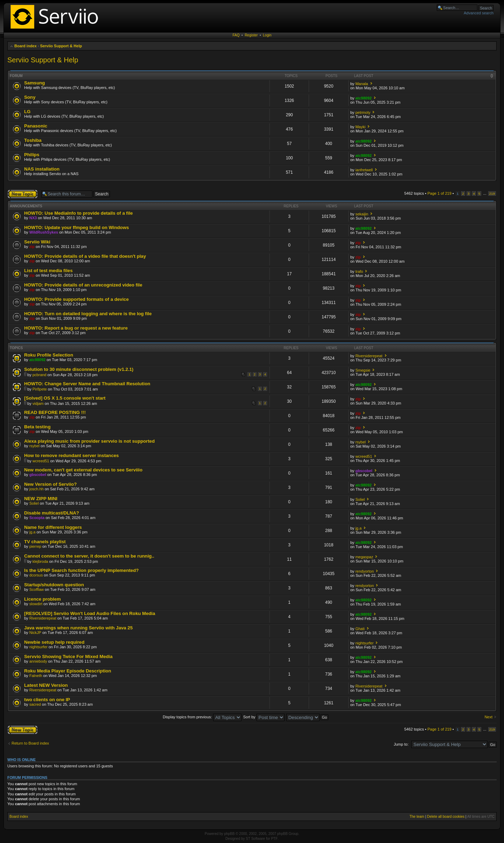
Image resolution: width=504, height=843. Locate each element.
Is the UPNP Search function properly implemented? (81, 570)
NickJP (35, 633)
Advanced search (479, 13)
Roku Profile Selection (49, 355)
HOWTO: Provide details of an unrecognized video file (83, 285)
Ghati (360, 629)
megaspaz (364, 557)
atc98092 (363, 98)
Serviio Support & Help (61, 46)
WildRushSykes (44, 232)
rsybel (34, 446)
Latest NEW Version (46, 685)
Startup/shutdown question (54, 585)
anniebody (38, 661)
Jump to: (401, 744)
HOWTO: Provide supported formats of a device (76, 299)
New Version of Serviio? (50, 484)
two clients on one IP (47, 700)
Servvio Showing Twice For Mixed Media (68, 657)
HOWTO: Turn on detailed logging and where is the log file (88, 314)
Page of (439, 193)
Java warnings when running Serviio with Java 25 (78, 628)
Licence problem (43, 599)
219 (492, 194)
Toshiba (33, 140)
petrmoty (363, 112)
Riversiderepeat (369, 356)
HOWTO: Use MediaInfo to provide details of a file (78, 213)
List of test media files (48, 271)
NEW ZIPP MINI (41, 499)
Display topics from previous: (202, 717)
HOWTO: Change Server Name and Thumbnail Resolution (87, 384)
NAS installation (42, 169)
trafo (359, 271)
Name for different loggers (53, 527)
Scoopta (37, 518)
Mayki (360, 127)
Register (251, 35)
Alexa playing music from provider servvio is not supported (89, 441)
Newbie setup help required (54, 642)
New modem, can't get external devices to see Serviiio (83, 470)
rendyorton (365, 571)
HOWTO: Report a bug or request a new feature (76, 328)
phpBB (229, 834)
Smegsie (363, 370)
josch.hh (37, 489)
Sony (30, 97)
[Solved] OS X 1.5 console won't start (65, 398)
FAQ (236, 35)
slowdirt (36, 604)
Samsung (34, 83)
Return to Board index (30, 743)
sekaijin (362, 214)
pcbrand (40, 375)
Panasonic (36, 126)
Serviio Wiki (37, 242)
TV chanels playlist (45, 542)
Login (267, 35)
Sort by (264, 717)
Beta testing (37, 427)
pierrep (35, 546)
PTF (274, 839)
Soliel (34, 503)
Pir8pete (40, 389)
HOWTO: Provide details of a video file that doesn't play (85, 256)
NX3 (33, 218)
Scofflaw (37, 589)
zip (32, 247)
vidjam (38, 403)
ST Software (255, 839)
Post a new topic (23, 194)
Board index (26, 46)
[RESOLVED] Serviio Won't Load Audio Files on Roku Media (90, 613)
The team (417, 817)
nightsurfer (38, 647)
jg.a (33, 532)
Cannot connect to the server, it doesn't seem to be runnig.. (89, 556)
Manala (362, 84)
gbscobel (38, 475)
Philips (32, 155)
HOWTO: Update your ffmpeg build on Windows (76, 227)
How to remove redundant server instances (71, 455)
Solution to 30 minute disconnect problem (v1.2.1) (79, 369)
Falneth (36, 676)
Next (488, 717)
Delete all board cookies (446, 817)
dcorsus (36, 575)
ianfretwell (364, 170)
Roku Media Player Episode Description (68, 671)
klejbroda (40, 561)
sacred (35, 704)
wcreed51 (41, 461)
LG (27, 112)
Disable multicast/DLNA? (52, 513)
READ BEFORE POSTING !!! (55, 412)
